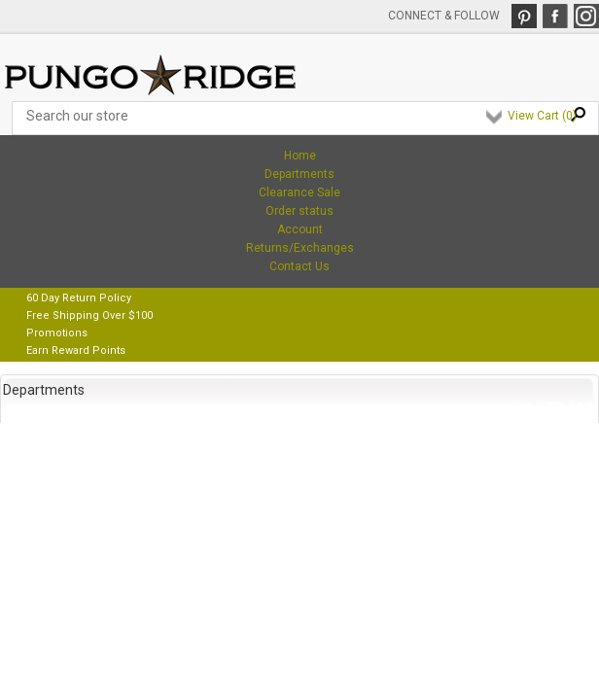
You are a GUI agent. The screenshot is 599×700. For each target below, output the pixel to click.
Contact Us (299, 266)
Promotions (57, 333)
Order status (299, 211)
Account (300, 229)
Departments (299, 174)
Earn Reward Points (76, 350)
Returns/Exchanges (300, 248)
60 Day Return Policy (79, 298)
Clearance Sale (299, 192)
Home (300, 156)
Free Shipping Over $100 (89, 315)
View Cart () (542, 116)
